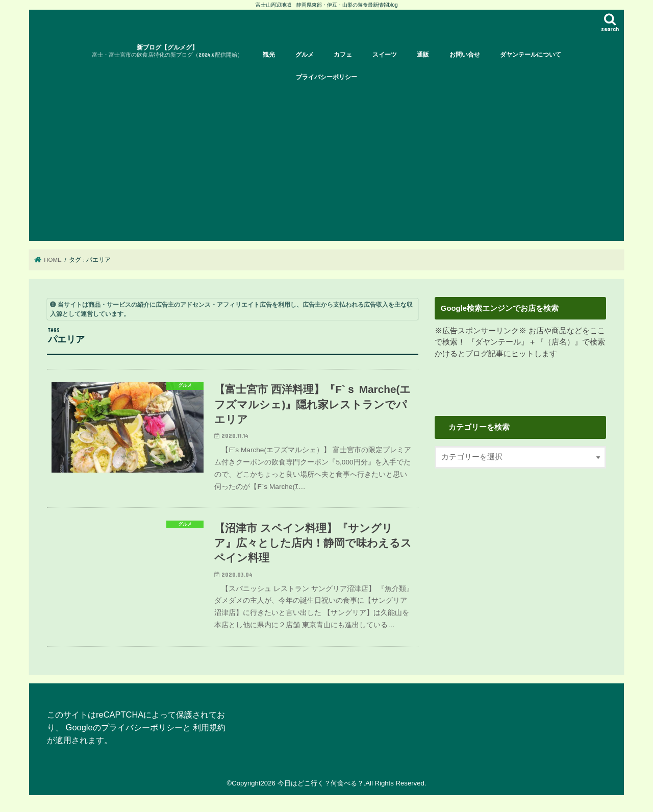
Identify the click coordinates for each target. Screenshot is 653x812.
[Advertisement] (326, 164)
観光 (269, 55)
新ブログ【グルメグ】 (167, 51)
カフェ (343, 55)
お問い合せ (465, 55)
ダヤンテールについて (531, 55)
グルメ (305, 55)
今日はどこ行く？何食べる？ (321, 783)
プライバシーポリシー (326, 77)
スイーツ (385, 55)
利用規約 (209, 727)
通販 (423, 55)
